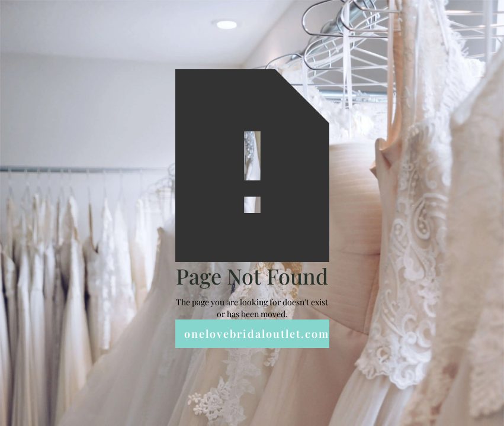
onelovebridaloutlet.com (257, 334)
